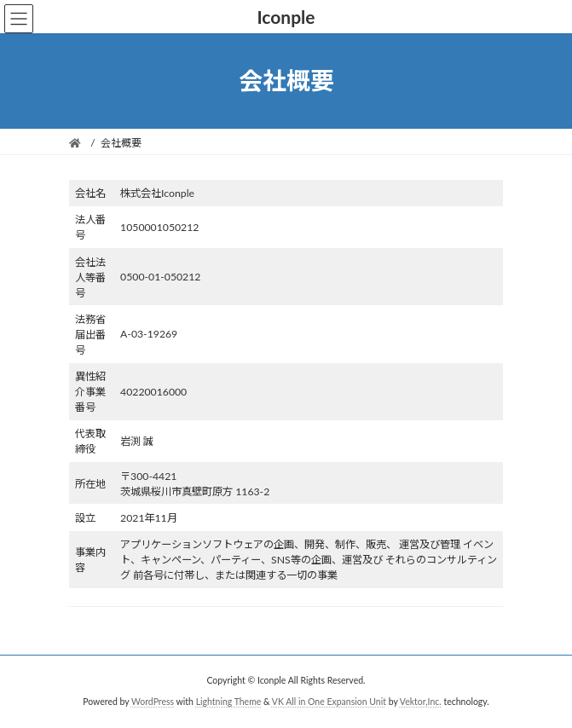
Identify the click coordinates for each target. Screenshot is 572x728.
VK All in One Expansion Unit (329, 702)
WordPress (153, 702)
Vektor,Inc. (421, 702)
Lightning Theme (229, 702)
